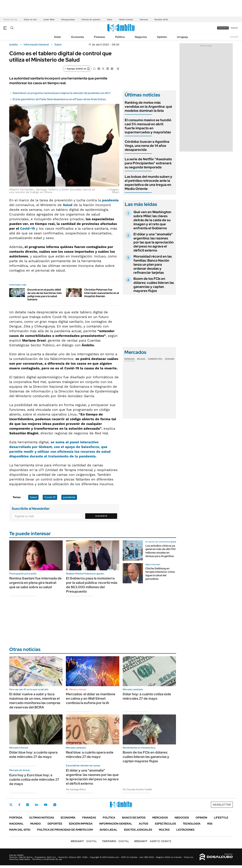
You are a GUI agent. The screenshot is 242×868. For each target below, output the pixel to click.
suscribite (223, 28)
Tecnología (192, 824)
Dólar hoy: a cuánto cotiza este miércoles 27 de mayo (147, 696)
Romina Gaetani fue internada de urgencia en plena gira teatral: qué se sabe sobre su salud (35, 583)
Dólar (110, 20)
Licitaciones (185, 830)
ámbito (14, 45)
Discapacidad (68, 20)
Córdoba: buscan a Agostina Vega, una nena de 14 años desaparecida (147, 146)
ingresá (234, 28)
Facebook (19, 805)
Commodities (155, 359)
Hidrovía (144, 20)
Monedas (129, 359)
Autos (144, 824)
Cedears (169, 359)
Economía (78, 37)
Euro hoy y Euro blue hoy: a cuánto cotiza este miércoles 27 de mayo (34, 779)
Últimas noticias (42, 818)
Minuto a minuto (78, 689)
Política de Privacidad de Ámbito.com (65, 830)
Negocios (141, 37)
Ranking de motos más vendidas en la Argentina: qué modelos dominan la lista (148, 107)
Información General (36, 45)
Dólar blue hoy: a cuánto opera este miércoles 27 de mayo (33, 755)
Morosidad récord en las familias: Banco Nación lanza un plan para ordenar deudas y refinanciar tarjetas (153, 264)
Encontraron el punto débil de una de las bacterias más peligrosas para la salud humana (45, 295)
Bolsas (141, 359)
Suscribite (101, 516)
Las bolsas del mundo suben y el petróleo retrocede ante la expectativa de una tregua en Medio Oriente (148, 183)
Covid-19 (27, 228)
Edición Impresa (81, 824)
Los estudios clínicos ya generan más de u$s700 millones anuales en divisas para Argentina (160, 551)
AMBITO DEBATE (153, 841)
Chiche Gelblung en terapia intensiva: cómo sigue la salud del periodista (160, 574)
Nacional (16, 824)
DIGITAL (84, 841)
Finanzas (99, 37)
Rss (210, 824)
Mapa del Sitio (20, 830)
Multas (164, 830)
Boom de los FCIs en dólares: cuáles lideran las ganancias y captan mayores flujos (154, 285)
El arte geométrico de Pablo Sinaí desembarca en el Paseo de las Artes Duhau (59, 99)
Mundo (36, 824)
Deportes (55, 824)
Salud (58, 45)
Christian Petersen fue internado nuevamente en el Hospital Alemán (102, 293)
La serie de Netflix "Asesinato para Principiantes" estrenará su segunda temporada (148, 163)
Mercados (160, 818)
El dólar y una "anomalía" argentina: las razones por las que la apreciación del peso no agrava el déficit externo (154, 242)
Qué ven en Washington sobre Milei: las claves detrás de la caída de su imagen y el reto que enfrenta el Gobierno (152, 220)
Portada (16, 818)
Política (120, 37)
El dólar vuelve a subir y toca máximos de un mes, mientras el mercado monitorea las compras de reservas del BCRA (35, 701)
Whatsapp (55, 805)
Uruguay (182, 37)
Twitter (11, 805)
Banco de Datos (134, 818)
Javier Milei (49, 20)
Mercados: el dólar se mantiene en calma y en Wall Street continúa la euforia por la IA (91, 698)
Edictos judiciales (138, 830)
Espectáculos (165, 824)
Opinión (162, 37)
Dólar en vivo (30, 20)
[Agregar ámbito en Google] (77, 69)
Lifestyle (221, 818)
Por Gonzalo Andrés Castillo (137, 789)
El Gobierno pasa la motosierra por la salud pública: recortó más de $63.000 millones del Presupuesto (92, 585)
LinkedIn (36, 805)
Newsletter (234, 37)
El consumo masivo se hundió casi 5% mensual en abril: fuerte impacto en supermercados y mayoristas (148, 126)
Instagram (28, 805)
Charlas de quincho (91, 20)
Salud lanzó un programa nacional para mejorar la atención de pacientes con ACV (62, 93)
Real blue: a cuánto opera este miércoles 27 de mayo (90, 755)
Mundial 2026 (161, 20)
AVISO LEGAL (108, 830)
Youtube (46, 805)
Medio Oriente (126, 20)
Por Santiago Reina (76, 789)
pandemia (110, 200)
